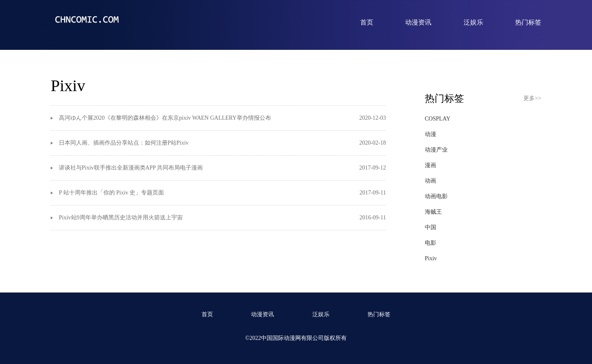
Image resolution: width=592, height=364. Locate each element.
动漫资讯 (418, 22)
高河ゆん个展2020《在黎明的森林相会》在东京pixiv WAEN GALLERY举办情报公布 (165, 118)
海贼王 (433, 212)
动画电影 (436, 196)
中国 (431, 227)
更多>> (532, 98)
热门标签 (528, 22)
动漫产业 (436, 150)
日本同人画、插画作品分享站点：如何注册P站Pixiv (124, 143)
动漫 (431, 134)
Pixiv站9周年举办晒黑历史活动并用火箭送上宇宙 (121, 218)
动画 (431, 181)
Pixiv (431, 258)
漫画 (431, 165)
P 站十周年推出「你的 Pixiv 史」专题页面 (111, 193)
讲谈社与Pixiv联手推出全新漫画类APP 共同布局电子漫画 (131, 168)
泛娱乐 (473, 22)
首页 (367, 22)
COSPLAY (438, 119)
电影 (431, 243)
